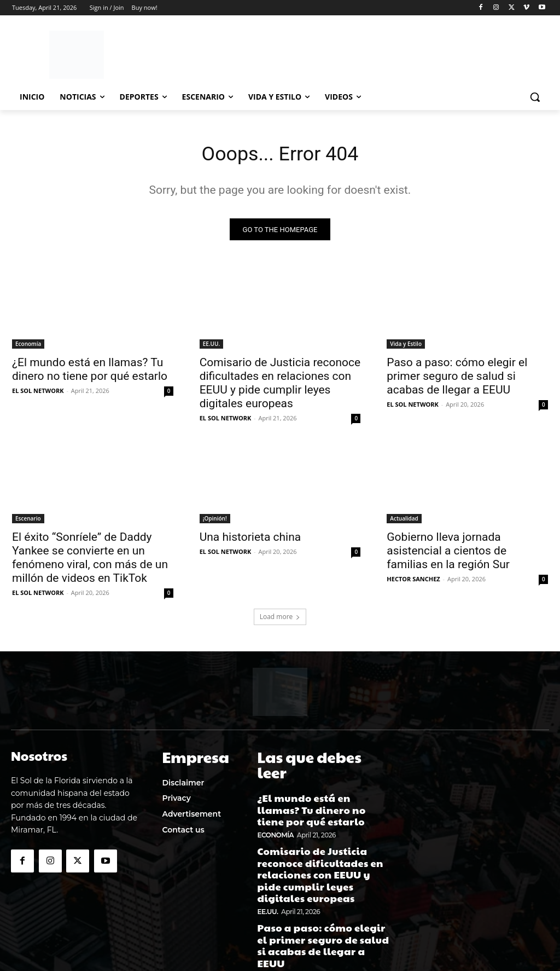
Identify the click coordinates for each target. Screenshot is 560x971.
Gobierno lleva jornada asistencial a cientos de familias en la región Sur (448, 554)
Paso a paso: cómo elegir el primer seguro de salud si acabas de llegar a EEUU (457, 379)
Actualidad (404, 522)
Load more (280, 620)
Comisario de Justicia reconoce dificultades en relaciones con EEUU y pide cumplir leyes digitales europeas (280, 386)
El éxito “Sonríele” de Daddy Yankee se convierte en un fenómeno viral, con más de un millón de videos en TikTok (90, 561)
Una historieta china (250, 540)
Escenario (28, 522)
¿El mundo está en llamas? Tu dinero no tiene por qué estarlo (90, 372)
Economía (28, 346)
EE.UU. (212, 346)
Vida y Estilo (406, 346)
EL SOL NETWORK (38, 393)
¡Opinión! (215, 522)
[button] (535, 97)
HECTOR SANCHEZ (413, 582)
